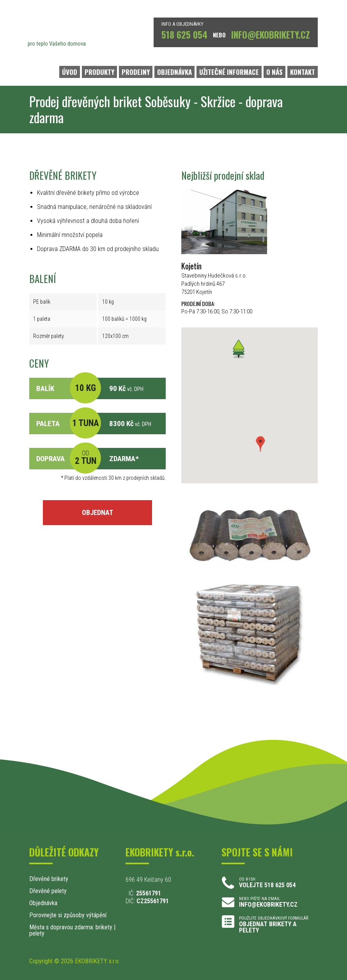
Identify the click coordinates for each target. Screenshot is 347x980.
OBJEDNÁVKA (174, 72)
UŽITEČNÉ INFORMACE (229, 72)
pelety (37, 933)
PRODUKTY (99, 72)
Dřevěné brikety (49, 879)
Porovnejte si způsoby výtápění (68, 915)
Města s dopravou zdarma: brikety (71, 927)
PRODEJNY (136, 72)
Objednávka (43, 903)
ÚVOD (70, 72)
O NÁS (274, 72)
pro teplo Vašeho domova (57, 44)
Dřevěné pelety (48, 891)
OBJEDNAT (97, 512)
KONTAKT (303, 72)
